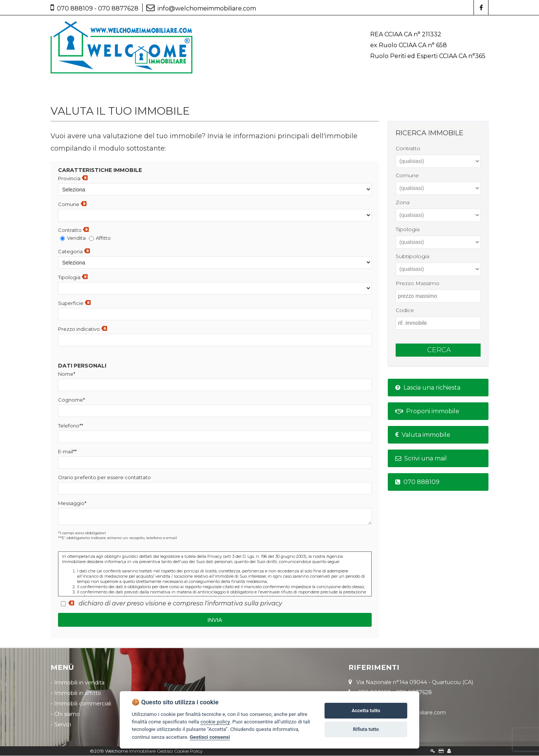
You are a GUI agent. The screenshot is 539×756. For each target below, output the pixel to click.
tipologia (408, 230)
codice (405, 311)
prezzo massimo (418, 284)
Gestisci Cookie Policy (180, 751)
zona (403, 203)
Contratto (73, 230)
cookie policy (215, 722)
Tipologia (73, 278)
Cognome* (71, 400)
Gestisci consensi (210, 737)
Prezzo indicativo (83, 329)
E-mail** (67, 452)
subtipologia (412, 257)
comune (407, 176)
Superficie (74, 303)
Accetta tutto (366, 710)
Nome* (67, 374)
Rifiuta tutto (366, 729)
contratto (408, 149)
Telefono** (71, 426)
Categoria (74, 252)
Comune (72, 205)
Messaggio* (72, 504)
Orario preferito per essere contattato (104, 478)
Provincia (73, 179)
